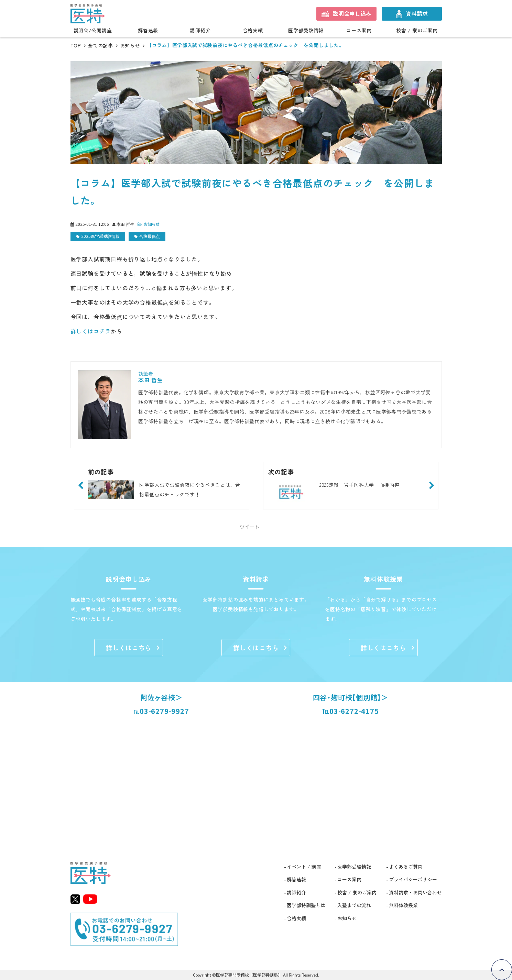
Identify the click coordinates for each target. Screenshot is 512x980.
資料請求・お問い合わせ (415, 892)
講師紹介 (200, 31)
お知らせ (130, 45)
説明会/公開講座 (93, 31)
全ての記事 (100, 45)
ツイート (249, 527)
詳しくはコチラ (91, 331)
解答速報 (148, 31)
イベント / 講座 (304, 867)
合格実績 (253, 31)
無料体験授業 (403, 905)
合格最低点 (150, 236)
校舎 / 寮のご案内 (417, 31)
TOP (76, 45)
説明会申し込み (352, 13)
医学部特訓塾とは (306, 905)
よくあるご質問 (406, 867)
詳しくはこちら (129, 648)
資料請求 (417, 13)
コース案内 (359, 31)
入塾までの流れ (354, 905)
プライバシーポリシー (413, 879)
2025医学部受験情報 (100, 236)
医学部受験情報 (306, 31)
